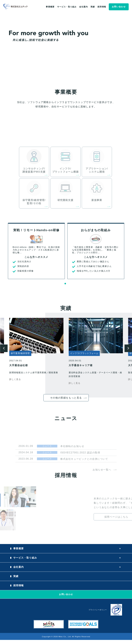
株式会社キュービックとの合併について (84, 468)
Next (128, 348)
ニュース (47, 455)
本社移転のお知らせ (72, 455)
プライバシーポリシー (98, 610)
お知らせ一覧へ (102, 479)
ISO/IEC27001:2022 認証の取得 (80, 462)
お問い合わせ (119, 7)
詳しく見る (15, 379)
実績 (93, 7)
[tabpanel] (36, 251)
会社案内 (83, 7)
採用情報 (102, 7)
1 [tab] (65, 284)
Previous (4, 348)
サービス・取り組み (67, 7)
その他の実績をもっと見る (66, 398)
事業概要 (50, 7)
